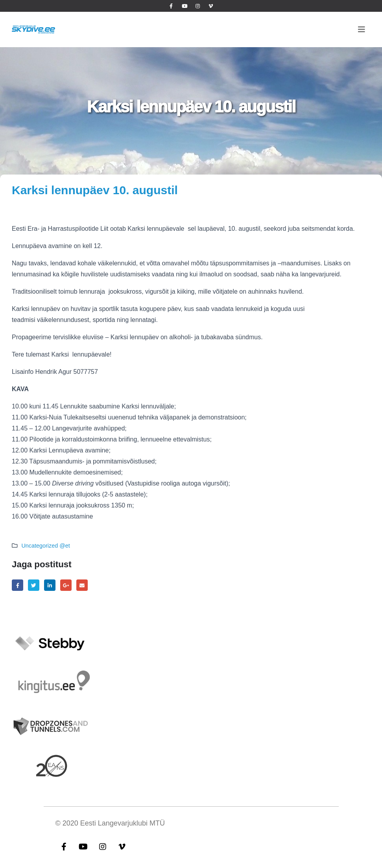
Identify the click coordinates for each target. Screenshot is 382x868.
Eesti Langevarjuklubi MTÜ (123, 823)
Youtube (83, 846)
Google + (66, 585)
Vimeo (122, 846)
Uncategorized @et (45, 546)
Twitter (34, 585)
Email (82, 585)
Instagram (103, 846)
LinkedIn (50, 585)
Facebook (18, 585)
